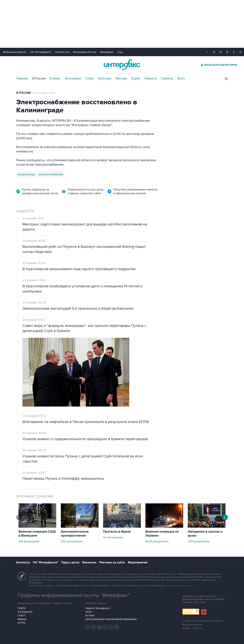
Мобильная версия (15, 52)
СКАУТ (21, 616)
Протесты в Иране (117, 532)
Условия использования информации (203, 621)
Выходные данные (192, 625)
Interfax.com (62, 52)
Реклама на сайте (112, 562)
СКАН (89, 612)
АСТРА (21, 623)
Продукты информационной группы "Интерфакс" (74, 595)
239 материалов (71, 541)
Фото (181, 79)
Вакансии (89, 562)
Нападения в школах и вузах (205, 534)
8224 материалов (157, 541)
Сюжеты (167, 79)
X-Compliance (25, 612)
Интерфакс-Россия (85, 52)
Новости (150, 79)
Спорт (90, 79)
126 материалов (29, 541)
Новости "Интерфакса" (98, 608)
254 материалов (198, 541)
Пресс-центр (70, 562)
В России (39, 79)
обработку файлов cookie (180, 586)
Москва (121, 79)
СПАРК (22, 608)
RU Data (90, 616)
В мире (55, 79)
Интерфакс (122, 65)
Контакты (23, 562)
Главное (22, 79)
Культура (105, 79)
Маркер (22, 619)
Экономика (73, 79)
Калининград (26, 174)
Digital (136, 79)
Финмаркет (107, 52)
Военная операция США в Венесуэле (37, 534)
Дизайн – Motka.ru (192, 628)
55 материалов (113, 537)
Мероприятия (138, 562)
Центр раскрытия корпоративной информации (111, 619)
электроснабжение (51, 174)
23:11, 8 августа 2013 (44, 93)
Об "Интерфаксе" (41, 52)
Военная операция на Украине (162, 534)
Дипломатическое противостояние (75, 534)
